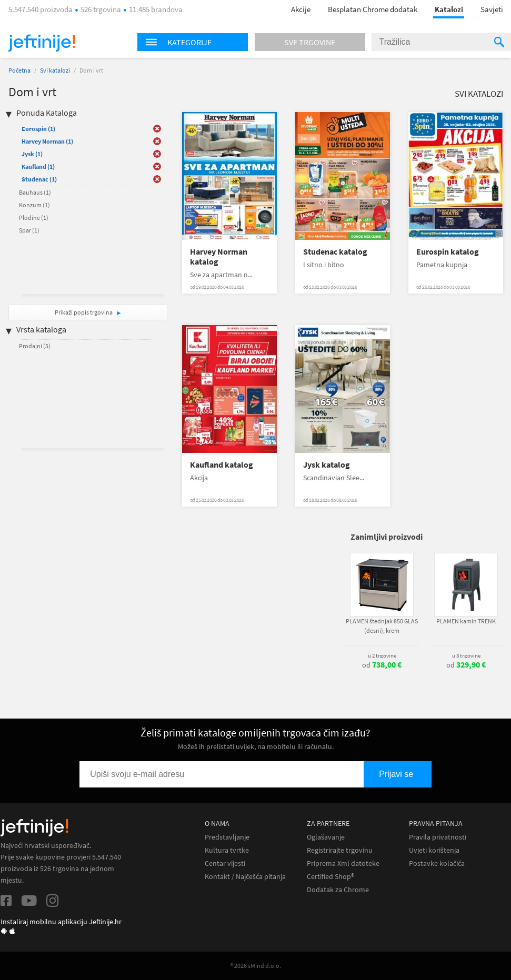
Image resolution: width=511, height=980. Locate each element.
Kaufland (38, 166)
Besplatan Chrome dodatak (373, 9)
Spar (29, 230)
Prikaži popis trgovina (84, 312)
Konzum (34, 205)
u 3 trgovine (466, 655)
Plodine (34, 218)
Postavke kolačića (437, 863)
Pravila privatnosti (438, 837)
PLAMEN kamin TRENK (466, 621)
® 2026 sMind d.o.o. (256, 966)
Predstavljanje (227, 837)
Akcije (301, 9)
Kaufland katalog (222, 465)
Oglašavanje (326, 837)
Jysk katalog (327, 465)
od (382, 665)
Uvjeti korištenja (434, 850)
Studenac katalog (335, 252)
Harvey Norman (47, 141)
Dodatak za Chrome (338, 890)
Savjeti (492, 9)
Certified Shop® (330, 877)
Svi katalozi (55, 70)
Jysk (32, 154)
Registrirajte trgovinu (340, 850)
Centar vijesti (225, 863)
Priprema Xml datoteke (343, 863)
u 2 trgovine (382, 655)
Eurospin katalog (448, 252)
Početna (19, 70)
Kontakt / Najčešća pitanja (245, 877)
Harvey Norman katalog (219, 257)
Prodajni (35, 346)
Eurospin (38, 129)
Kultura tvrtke (227, 850)
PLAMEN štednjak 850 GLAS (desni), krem (382, 626)
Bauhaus (35, 192)
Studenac (39, 179)
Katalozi (449, 9)
